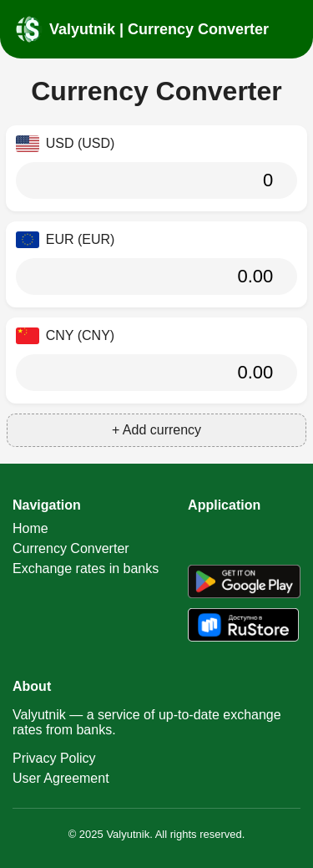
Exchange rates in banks (86, 569)
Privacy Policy (54, 758)
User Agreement (61, 778)
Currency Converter (71, 548)
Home (30, 528)
